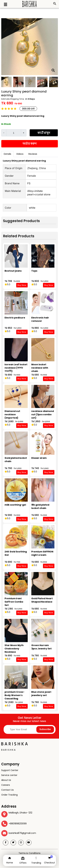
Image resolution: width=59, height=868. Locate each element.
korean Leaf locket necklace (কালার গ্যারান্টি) (16, 368)
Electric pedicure (15, 318)
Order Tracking (9, 795)
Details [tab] (7, 154)
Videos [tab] (20, 154)
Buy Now (22, 285)
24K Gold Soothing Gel (16, 553)
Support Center (10, 770)
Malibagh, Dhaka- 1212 (20, 813)
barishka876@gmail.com (22, 833)
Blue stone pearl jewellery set (41, 694)
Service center (9, 775)
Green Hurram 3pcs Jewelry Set (41, 647)
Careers (6, 785)
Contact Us (7, 790)
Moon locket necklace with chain (40, 368)
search (55, 4)
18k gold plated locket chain (40, 506)
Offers (23, 863)
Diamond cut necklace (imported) (12, 414)
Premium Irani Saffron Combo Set (14, 602)
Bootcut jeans (13, 271)
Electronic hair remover (40, 319)
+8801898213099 (18, 824)
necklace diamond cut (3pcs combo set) (43, 414)
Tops (34, 271)
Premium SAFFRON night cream (42, 553)
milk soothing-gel (15, 505)
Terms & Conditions (29, 853)
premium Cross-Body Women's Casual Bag (14, 695)
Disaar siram (39, 458)
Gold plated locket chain (16, 460)
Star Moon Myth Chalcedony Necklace (14, 649)
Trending (36, 863)
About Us (6, 780)
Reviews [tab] (33, 154)
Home (10, 863)
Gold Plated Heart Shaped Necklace (42, 600)
